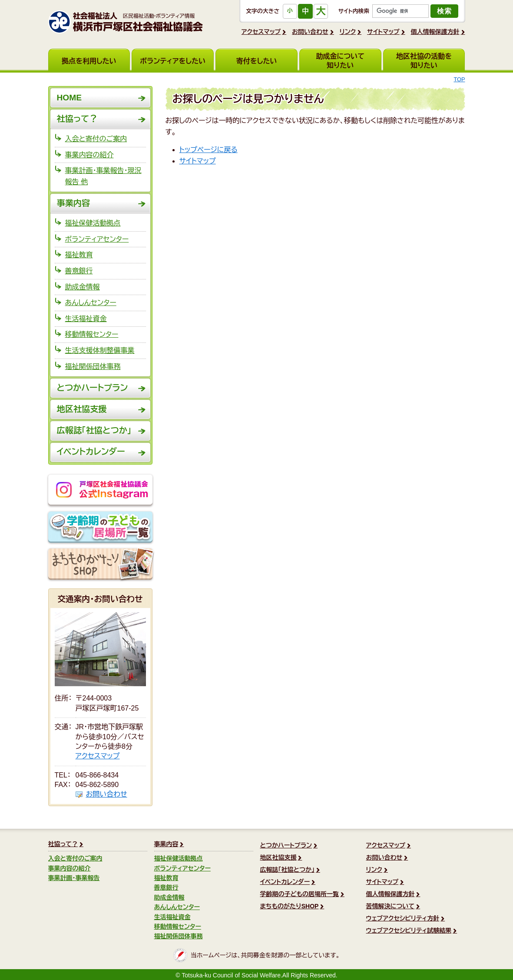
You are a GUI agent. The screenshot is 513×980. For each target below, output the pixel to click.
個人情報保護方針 (435, 32)
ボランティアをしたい (173, 61)
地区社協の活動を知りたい (424, 61)
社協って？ (77, 119)
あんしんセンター (91, 303)
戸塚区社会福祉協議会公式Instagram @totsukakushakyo (100, 491)
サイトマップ (383, 32)
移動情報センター (92, 334)
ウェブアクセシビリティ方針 (403, 918)
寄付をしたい (257, 61)
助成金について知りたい (340, 61)
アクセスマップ (261, 32)
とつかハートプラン (93, 388)
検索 (445, 11)
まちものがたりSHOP (100, 565)
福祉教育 (79, 255)
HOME (70, 98)
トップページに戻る (209, 150)
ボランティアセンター (97, 239)
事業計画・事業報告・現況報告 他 (103, 176)
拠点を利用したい (89, 61)
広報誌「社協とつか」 (94, 430)
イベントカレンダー (91, 452)
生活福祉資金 (86, 319)
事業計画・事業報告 (74, 878)
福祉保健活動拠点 (93, 223)
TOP (459, 79)
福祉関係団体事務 (93, 367)
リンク (348, 32)
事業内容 (74, 203)
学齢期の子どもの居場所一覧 (100, 528)
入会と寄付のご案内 (96, 139)
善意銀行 (79, 271)
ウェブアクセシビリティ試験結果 (409, 930)
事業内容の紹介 (89, 155)
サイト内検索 (354, 11)
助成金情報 (83, 287)
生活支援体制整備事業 (100, 350)
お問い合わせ (310, 32)
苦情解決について (391, 906)
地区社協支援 (82, 409)
